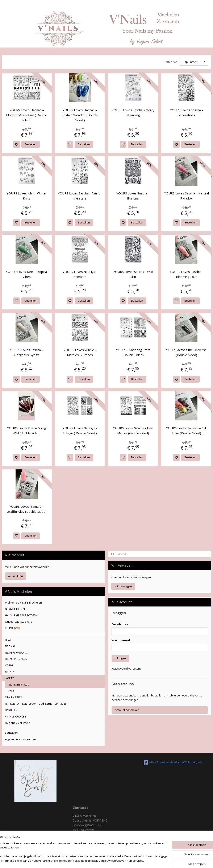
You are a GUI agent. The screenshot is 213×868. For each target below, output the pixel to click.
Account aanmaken (127, 710)
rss (131, 860)
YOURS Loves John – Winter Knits (27, 196)
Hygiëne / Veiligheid (18, 723)
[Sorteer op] (194, 62)
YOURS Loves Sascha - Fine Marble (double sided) (133, 431)
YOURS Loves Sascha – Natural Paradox (186, 196)
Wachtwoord (121, 640)
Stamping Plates (19, 684)
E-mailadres (120, 624)
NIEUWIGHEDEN (15, 609)
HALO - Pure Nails (16, 659)
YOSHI (9, 665)
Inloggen (120, 658)
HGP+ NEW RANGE (17, 653)
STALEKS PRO (14, 697)
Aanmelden (16, 576)
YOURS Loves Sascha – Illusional (133, 196)
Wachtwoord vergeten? (126, 669)
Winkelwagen (123, 586)
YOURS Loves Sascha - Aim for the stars (80, 196)
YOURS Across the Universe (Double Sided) (186, 352)
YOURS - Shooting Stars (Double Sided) (133, 352)
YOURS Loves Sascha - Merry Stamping (133, 112)
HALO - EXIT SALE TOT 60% (21, 615)
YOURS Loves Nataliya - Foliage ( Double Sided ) (80, 431)
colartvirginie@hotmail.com (91, 844)
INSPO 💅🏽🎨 (13, 628)
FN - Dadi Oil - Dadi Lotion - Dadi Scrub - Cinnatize (36, 704)
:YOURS (10, 678)
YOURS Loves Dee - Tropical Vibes (27, 274)
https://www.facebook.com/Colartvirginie (173, 762)
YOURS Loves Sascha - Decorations (186, 112)
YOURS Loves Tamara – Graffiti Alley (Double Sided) (27, 509)
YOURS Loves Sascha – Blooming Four (186, 274)
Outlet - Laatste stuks (18, 622)
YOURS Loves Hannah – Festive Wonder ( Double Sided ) (80, 115)
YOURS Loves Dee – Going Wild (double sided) (27, 431)
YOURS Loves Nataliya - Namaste (80, 274)
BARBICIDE (12, 710)
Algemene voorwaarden (20, 739)
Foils (11, 691)
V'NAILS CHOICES (16, 716)
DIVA (8, 640)
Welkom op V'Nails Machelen (23, 602)
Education (11, 733)
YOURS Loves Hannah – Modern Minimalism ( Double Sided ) (27, 115)
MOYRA (10, 672)
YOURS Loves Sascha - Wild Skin (133, 274)
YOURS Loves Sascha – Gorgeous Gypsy (27, 352)
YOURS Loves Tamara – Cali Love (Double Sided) (186, 431)
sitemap (122, 860)
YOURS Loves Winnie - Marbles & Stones (80, 352)
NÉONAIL (11, 646)
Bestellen (31, 144)
